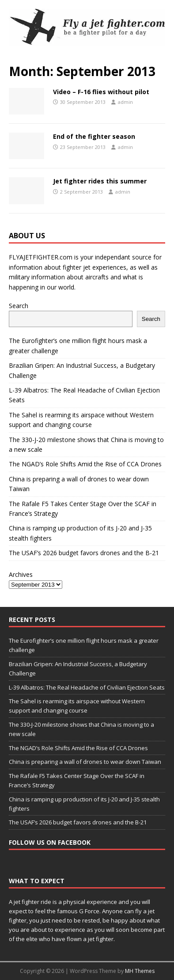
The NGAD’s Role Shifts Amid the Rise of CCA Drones (85, 464)
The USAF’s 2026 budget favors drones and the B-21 (84, 553)
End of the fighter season (94, 136)
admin (125, 102)
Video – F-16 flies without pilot (101, 92)
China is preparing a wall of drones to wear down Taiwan (85, 762)
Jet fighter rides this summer (100, 181)
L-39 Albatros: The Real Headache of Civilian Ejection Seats (87, 687)
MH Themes (140, 971)
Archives (21, 574)
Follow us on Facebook (50, 842)
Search (19, 306)
